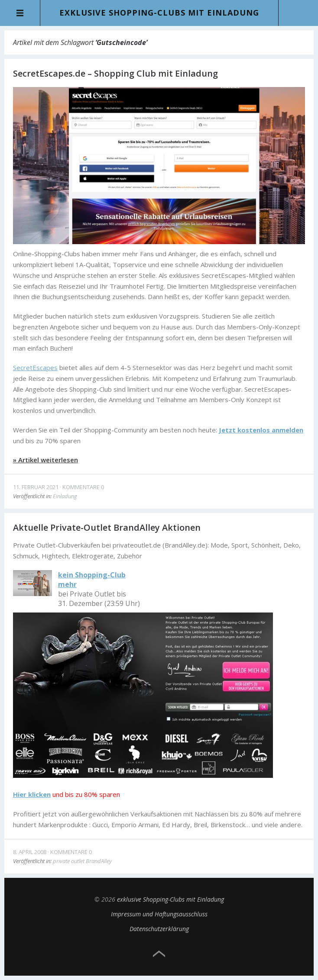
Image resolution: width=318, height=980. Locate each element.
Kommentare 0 (83, 487)
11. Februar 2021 (36, 487)
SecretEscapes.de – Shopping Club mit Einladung (115, 73)
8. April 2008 (30, 852)
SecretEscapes (35, 367)
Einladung (65, 496)
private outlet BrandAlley (82, 861)
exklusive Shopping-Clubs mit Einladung (159, 13)
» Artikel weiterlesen (45, 460)
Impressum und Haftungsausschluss (159, 914)
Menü (20, 13)
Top (159, 954)
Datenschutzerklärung (159, 929)
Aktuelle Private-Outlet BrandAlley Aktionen (107, 527)
